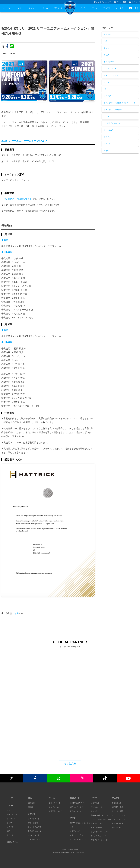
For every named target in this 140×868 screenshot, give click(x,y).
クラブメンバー (110, 69)
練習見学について (56, 811)
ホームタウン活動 (98, 824)
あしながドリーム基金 (99, 832)
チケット (32, 8)
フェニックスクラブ (119, 819)
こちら (16, 613)
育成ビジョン (117, 803)
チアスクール (117, 828)
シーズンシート (110, 82)
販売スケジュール (35, 831)
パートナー (121, 8)
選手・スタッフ (55, 803)
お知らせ (107, 34)
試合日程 (31, 803)
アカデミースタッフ (119, 815)
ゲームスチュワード (98, 836)
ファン (95, 8)
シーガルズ (108, 130)
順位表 (30, 807)
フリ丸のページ (97, 807)
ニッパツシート (34, 835)
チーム (45, 8)
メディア (107, 96)
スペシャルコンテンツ (78, 839)
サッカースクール (119, 824)
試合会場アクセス (77, 807)
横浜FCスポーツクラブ (100, 815)
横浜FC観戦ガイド (77, 803)
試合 (19, 8)
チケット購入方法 (35, 827)
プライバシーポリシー (70, 849)
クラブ (82, 8)
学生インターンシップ (99, 840)
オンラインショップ (102, 2)
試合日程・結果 (118, 807)
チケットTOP (120, 2)
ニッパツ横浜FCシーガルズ (101, 819)
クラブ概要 (95, 803)
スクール (107, 144)
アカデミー (108, 8)
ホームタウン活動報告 (113, 110)
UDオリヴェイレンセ (112, 123)
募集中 (106, 151)
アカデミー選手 (118, 811)
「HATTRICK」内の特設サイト (17, 199)
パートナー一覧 (97, 828)
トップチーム (109, 62)
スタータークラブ (111, 75)
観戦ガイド (58, 8)
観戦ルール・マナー (77, 811)
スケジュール (54, 807)
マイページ (135, 2)
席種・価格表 (33, 823)
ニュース (6, 8)
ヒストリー (95, 811)
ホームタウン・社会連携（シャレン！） (120, 103)
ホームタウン (12, 815)
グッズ (106, 55)
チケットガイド (34, 819)
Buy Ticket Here (34, 839)
